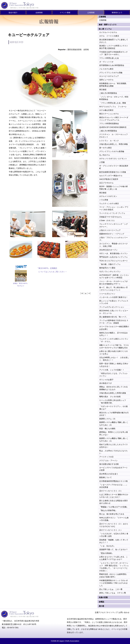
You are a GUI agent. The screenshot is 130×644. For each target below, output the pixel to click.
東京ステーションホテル (109, 114)
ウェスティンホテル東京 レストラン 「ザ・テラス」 (114, 340)
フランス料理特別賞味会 (109, 124)
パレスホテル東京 (106, 69)
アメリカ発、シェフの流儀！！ (112, 370)
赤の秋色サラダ (105, 383)
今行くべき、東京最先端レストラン (113, 253)
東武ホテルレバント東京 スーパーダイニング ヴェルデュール (114, 119)
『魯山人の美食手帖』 (108, 510)
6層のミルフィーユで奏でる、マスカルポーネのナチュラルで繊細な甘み (114, 346)
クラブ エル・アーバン (108, 460)
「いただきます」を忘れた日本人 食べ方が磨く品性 (114, 535)
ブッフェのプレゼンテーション (112, 307)
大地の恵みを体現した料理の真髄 (113, 393)
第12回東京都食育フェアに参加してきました (114, 41)
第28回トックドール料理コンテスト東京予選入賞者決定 (114, 47)
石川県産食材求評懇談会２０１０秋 (113, 481)
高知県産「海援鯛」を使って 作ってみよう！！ (114, 541)
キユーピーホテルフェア (109, 76)
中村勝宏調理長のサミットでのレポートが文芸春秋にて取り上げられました (113, 583)
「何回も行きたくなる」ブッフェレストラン (113, 375)
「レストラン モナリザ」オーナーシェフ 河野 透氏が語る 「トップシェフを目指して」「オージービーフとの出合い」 (114, 567)
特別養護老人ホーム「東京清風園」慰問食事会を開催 (113, 85)
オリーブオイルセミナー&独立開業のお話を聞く (114, 328)
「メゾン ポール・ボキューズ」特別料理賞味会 (114, 98)
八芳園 (102, 162)
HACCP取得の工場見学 (109, 179)
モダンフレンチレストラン (110, 272)
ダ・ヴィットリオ (106, 62)
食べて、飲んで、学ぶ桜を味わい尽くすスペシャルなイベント (113, 289)
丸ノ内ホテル (105, 155)
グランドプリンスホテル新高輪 (112, 151)
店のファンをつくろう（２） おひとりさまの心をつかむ (114, 525)
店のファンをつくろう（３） (111, 491)
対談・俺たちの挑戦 (107, 429)
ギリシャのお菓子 (106, 380)
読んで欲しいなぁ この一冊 (111, 589)
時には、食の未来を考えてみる (112, 514)
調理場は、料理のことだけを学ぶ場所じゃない (113, 433)
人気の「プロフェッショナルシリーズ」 (113, 239)
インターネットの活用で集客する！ (113, 297)
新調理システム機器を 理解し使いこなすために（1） (114, 440)
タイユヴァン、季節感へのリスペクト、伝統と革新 (113, 245)
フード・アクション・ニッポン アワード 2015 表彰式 (114, 208)
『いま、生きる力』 (107, 546)
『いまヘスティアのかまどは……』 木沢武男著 (114, 486)
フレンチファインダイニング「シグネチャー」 (113, 225)
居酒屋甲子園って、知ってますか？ (113, 550)
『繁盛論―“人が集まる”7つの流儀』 (114, 507)
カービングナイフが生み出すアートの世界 (113, 469)
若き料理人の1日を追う (109, 474)
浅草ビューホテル (106, 80)
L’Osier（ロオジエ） (107, 220)
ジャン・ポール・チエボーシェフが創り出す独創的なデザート (113, 283)
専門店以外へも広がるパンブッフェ (113, 257)
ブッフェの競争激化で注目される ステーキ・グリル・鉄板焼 (114, 322)
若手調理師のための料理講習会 (112, 65)
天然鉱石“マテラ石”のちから (111, 217)
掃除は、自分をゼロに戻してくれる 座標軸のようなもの (113, 388)
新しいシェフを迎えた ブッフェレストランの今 (114, 302)
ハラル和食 (104, 200)
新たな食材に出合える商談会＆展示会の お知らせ (113, 502)
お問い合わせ (124, 612)
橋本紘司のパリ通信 (107, 268)
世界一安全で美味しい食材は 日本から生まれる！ (114, 365)
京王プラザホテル (106, 183)
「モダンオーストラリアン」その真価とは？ (113, 408)
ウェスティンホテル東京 (109, 204)
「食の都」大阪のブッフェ (110, 264)
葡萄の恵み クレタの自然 (110, 397)
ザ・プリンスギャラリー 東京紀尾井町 (114, 167)
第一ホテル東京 (105, 148)
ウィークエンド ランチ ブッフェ (112, 213)
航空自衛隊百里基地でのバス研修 (113, 172)
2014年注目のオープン (108, 250)
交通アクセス (100, 612)
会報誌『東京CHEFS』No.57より (21, 284)
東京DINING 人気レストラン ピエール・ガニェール (114, 312)
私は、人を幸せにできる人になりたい (113, 452)
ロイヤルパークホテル (108, 32)
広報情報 (103, 20)
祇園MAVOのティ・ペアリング (112, 234)
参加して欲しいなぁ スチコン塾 (113, 593)
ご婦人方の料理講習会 (108, 93)
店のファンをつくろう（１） (111, 530)
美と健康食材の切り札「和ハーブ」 (113, 317)
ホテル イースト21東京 (109, 36)
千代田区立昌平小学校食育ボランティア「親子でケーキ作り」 (113, 53)
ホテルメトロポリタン (108, 196)
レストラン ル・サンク (109, 141)
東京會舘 (103, 90)
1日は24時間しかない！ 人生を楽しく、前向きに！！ (114, 359)
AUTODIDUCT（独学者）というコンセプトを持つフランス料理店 (114, 276)
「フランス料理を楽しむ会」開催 (113, 103)
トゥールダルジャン (107, 294)
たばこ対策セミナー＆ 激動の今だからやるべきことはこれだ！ (114, 496)
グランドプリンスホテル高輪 (111, 73)
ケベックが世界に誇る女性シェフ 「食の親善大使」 (113, 402)
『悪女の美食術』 (106, 553)
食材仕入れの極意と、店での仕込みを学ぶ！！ (113, 334)
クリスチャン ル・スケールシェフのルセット (113, 136)
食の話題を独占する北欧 (109, 464)
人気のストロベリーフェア (110, 230)
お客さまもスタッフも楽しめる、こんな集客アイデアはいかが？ (113, 558)
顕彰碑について (105, 477)
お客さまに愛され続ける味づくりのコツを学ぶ (113, 352)
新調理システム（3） (108, 419)
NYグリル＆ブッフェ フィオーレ (113, 107)
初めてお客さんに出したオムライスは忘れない (113, 446)
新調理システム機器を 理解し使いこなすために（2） (114, 424)
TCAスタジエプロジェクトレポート (114, 261)
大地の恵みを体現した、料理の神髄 (113, 144)
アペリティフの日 (106, 457)
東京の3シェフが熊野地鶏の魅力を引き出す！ (114, 414)
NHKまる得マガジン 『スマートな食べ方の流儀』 (114, 519)
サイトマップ (112, 612)
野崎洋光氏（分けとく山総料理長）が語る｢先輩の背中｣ (113, 575)
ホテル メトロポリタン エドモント (113, 159)
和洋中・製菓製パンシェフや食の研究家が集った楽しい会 (113, 188)
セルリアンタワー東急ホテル (111, 176)
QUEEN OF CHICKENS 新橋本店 (113, 127)
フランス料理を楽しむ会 (109, 58)
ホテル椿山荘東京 (106, 110)
